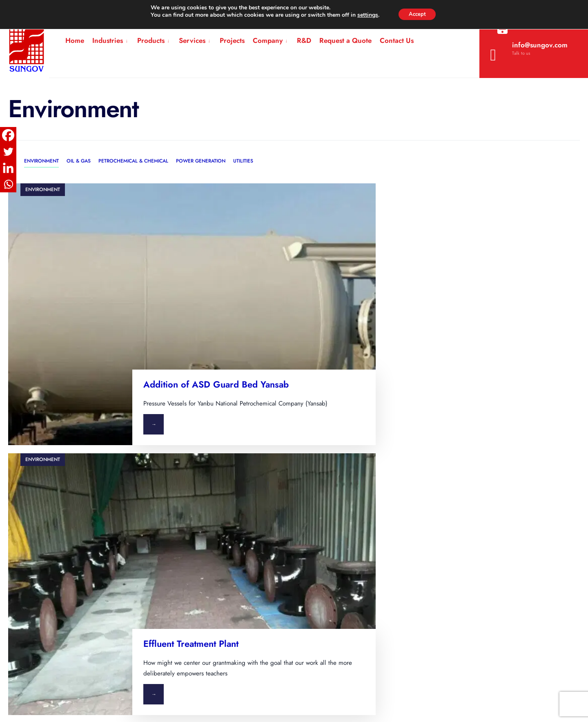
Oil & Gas (79, 161)
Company (268, 40)
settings (365, 15)
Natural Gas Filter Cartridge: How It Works (341, 544)
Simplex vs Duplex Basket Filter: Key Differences (330, 521)
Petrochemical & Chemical (133, 161)
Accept (417, 14)
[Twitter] (8, 152)
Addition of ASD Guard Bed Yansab (214, 306)
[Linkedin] (8, 168)
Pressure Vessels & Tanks (197, 566)
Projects (232, 40)
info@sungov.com (529, 52)
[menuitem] (111, 41)
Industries (108, 40)
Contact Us (397, 40)
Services (192, 40)
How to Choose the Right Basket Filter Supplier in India (333, 594)
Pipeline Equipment (189, 528)
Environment (41, 161)
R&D (304, 40)
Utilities (243, 161)
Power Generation (201, 161)
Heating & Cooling (188, 509)
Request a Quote (345, 40)
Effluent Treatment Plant (495, 301)
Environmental (72, 528)
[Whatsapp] (8, 184)
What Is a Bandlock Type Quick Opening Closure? (337, 567)
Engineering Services (192, 586)
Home (75, 40)
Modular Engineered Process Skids (212, 547)
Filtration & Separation (193, 490)
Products (151, 40)
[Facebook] (8, 135)
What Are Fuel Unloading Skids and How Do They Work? (344, 493)
